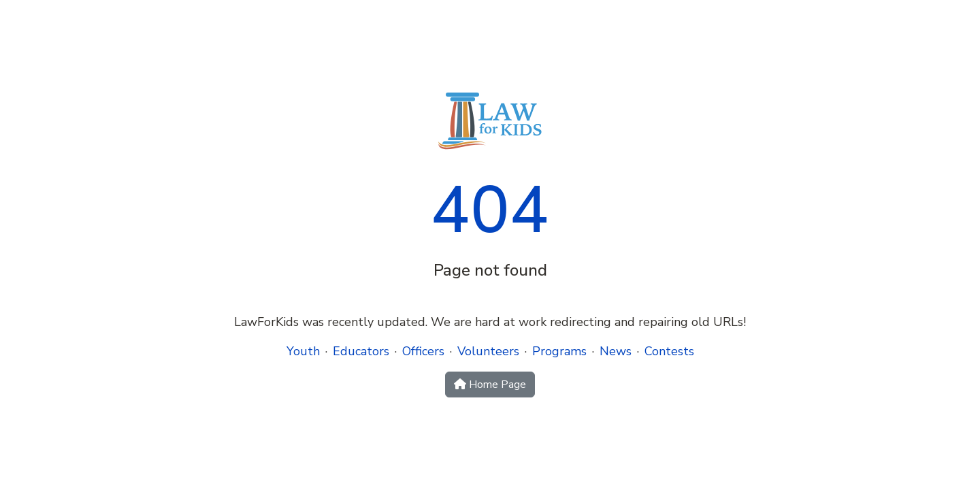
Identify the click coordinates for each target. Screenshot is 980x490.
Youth (303, 351)
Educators (361, 351)
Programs (559, 351)
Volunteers (488, 351)
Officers (423, 351)
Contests (669, 351)
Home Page (490, 385)
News (616, 351)
